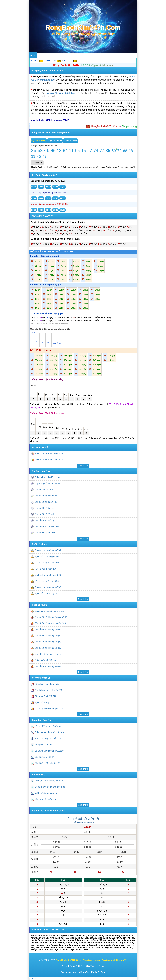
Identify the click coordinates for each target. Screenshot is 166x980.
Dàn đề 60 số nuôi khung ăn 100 (50, 623)
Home (33, 56)
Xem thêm (83, 466)
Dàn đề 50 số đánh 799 (46, 502)
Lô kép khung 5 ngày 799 (47, 563)
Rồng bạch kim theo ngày (47, 684)
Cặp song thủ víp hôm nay (47, 484)
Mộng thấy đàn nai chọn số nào (50, 787)
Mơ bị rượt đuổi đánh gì (46, 793)
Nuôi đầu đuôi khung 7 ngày (48, 654)
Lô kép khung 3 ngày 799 (47, 581)
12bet (33, 978)
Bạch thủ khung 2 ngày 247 (48, 593)
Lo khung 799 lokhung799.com (49, 751)
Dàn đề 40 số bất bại (45, 508)
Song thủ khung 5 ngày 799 (48, 550)
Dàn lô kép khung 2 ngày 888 (49, 690)
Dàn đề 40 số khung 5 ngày (48, 666)
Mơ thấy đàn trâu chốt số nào (49, 781)
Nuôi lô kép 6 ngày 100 (46, 569)
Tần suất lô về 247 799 (46, 696)
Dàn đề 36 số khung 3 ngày (48, 636)
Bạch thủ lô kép (42, 703)
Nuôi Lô (62, 56)
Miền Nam (68, 61)
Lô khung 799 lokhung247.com (49, 709)
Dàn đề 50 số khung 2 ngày (48, 629)
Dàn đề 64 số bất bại (45, 521)
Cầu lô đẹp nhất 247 (45, 757)
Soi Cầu (52, 56)
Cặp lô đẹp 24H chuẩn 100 (47, 763)
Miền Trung (51, 61)
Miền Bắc (34, 61)
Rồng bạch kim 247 (44, 745)
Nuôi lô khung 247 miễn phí (48, 739)
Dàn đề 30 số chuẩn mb (46, 496)
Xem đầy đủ (37, 163)
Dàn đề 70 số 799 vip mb (47, 527)
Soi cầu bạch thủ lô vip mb (47, 477)
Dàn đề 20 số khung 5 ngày (48, 648)
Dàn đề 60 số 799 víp (45, 514)
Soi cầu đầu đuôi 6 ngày (46, 660)
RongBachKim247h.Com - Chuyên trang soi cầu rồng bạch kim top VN (92, 960)
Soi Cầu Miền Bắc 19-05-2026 (49, 454)
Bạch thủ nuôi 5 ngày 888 (47, 557)
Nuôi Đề (71, 56)
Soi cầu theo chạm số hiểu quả (49, 732)
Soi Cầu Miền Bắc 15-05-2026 (49, 460)
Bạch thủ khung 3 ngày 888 (48, 575)
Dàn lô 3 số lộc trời (44, 490)
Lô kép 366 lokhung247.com (48, 726)
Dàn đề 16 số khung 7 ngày (48, 642)
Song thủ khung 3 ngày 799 (48, 587)
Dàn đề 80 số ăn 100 (45, 533)
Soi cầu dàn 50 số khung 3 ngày (50, 611)
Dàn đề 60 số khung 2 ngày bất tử (51, 617)
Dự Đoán (42, 56)
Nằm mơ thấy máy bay (45, 799)
